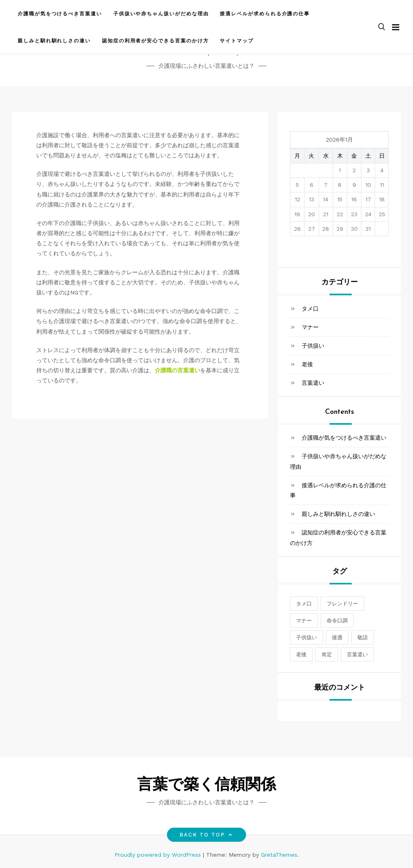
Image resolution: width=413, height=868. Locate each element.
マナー (310, 327)
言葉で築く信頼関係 (206, 786)
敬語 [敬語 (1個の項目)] (363, 637)
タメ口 (310, 309)
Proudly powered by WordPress (159, 855)
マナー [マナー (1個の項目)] (304, 621)
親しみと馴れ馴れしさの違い (54, 40)
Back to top (207, 835)
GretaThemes (279, 855)
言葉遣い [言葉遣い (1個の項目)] (357, 654)
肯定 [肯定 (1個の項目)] (327, 654)
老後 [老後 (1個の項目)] (301, 654)
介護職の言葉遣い (177, 370)
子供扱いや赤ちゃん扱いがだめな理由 (161, 13)
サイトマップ (237, 40)
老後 (307, 364)
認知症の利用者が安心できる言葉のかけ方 (155, 40)
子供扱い (313, 346)
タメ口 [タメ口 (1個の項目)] (304, 604)
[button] (382, 27)
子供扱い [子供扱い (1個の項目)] (307, 637)
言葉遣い (313, 383)
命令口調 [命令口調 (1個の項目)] (337, 621)
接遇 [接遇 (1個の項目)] (337, 637)
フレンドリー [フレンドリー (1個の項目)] (342, 604)
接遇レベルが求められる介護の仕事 (265, 13)
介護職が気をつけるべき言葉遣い (60, 13)
